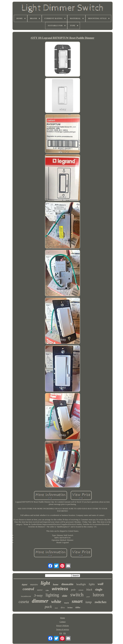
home (56, 584)
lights (92, 584)
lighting (52, 595)
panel (88, 597)
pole (73, 590)
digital (25, 585)
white (56, 601)
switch (77, 595)
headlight (81, 584)
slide (65, 596)
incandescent (26, 596)
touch (66, 603)
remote (81, 590)
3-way (38, 595)
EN (61, 633)
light (45, 583)
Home (63, 618)
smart (77, 601)
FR (65, 633)
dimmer (40, 601)
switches (100, 602)
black (89, 590)
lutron (98, 595)
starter (40, 590)
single (99, 589)
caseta (24, 602)
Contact (63, 622)
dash (56, 608)
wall (100, 584)
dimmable (67, 584)
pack (48, 607)
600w (78, 607)
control (28, 589)
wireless (60, 589)
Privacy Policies (63, 625)
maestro (34, 584)
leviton (70, 608)
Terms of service (63, 629)
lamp (89, 602)
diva (63, 607)
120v (47, 590)
